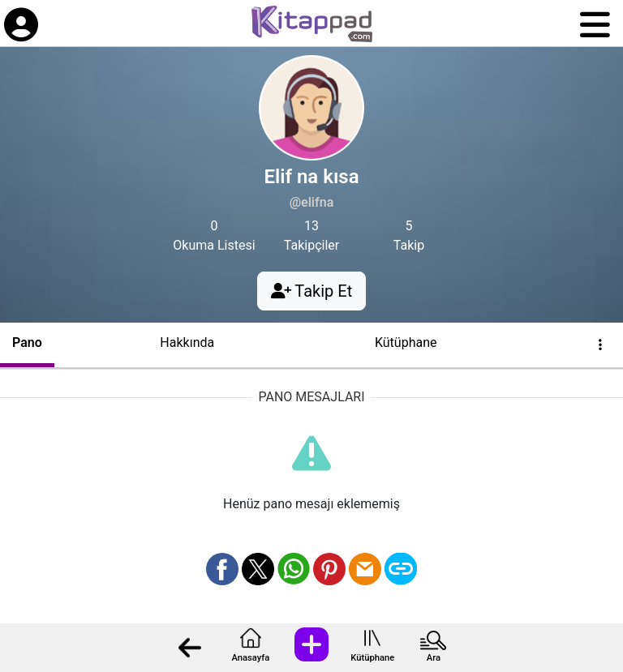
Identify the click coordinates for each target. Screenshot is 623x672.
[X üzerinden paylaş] (258, 569)
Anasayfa (250, 658)
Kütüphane (372, 658)
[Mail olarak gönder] (365, 569)
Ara (434, 658)
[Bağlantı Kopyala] (401, 569)
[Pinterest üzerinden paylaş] (329, 569)
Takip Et (311, 291)
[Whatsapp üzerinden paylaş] (294, 569)
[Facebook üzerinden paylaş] (222, 569)
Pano (27, 342)
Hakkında (187, 342)
